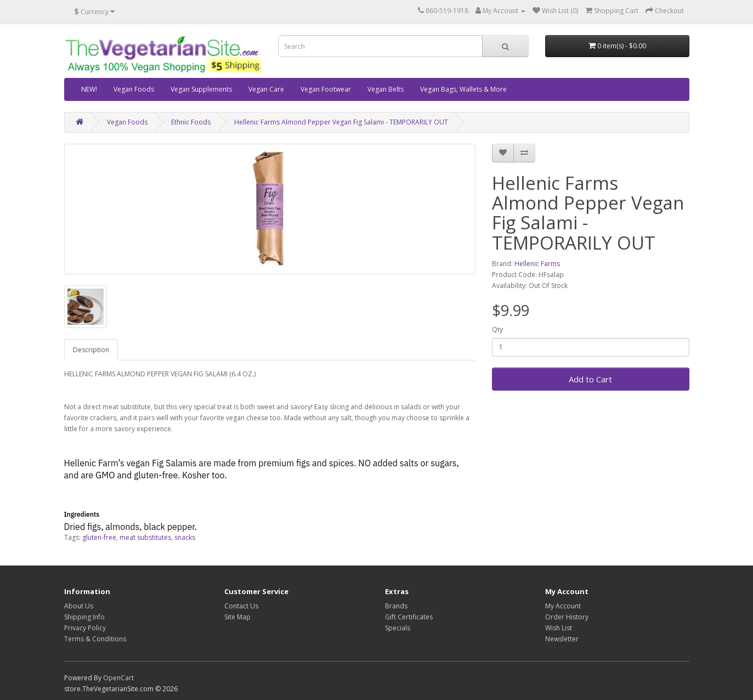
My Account (563, 606)
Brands (396, 606)
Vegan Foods (134, 89)
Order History (567, 617)
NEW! (89, 89)
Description (91, 350)
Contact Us (241, 606)
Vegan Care (266, 89)
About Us (79, 606)
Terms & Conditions (95, 639)
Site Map (237, 617)
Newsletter (562, 639)
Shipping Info (84, 617)
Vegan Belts (386, 89)
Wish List (559, 628)
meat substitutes (145, 537)
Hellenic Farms (537, 264)
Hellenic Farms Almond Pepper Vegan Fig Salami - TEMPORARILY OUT (341, 122)
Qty (497, 329)
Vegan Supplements (201, 89)
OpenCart (118, 678)
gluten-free (99, 537)
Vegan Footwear (326, 89)
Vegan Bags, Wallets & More (463, 89)
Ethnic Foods (191, 122)
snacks (185, 537)
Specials (398, 628)
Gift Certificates (409, 617)
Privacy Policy (85, 628)
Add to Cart (590, 379)
